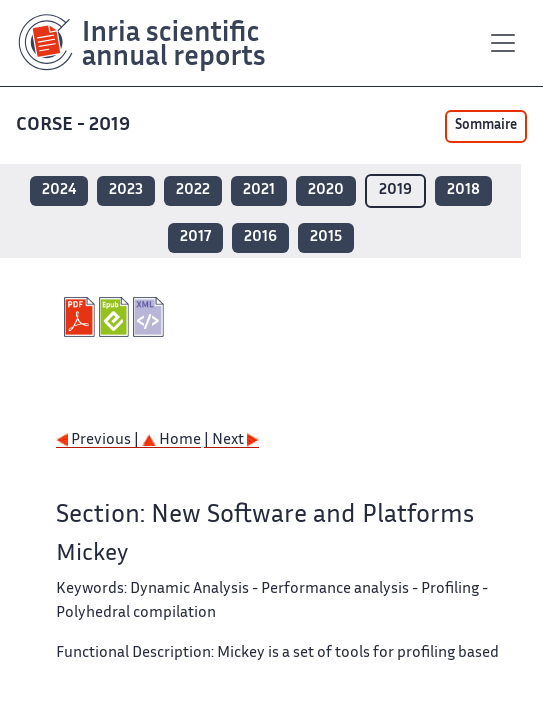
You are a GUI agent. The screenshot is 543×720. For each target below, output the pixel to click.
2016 (260, 237)
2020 (326, 190)
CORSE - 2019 (75, 125)
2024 (59, 190)
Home (171, 440)
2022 (193, 190)
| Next (231, 440)
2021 (259, 190)
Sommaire (486, 126)
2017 (195, 237)
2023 (126, 190)
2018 (463, 190)
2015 (326, 237)
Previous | (99, 440)
